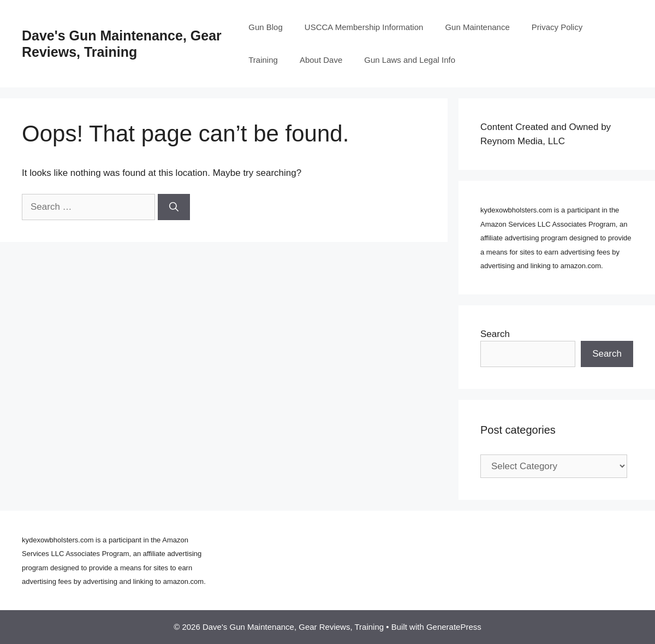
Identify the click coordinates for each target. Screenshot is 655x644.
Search (495, 334)
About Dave (321, 60)
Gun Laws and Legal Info (410, 60)
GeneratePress (454, 627)
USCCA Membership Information (364, 27)
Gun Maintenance (477, 27)
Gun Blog (266, 27)
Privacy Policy (557, 27)
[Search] (174, 207)
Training (263, 60)
